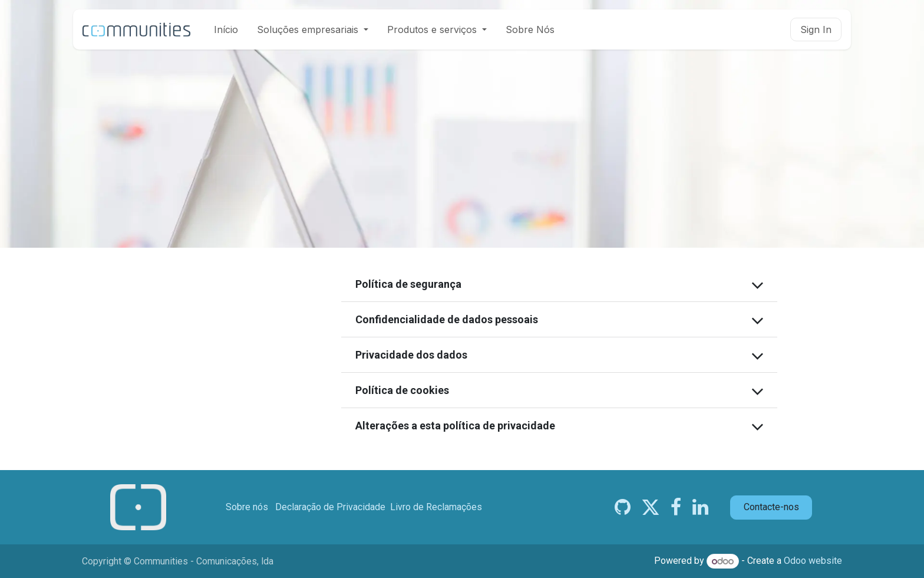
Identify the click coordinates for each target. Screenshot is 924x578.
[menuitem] (226, 29)
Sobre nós (247, 507)
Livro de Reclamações (436, 507)
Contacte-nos (771, 507)
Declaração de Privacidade (330, 507)
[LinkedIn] (700, 507)
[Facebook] (676, 507)
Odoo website (813, 561)
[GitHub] (623, 507)
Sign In (816, 29)
